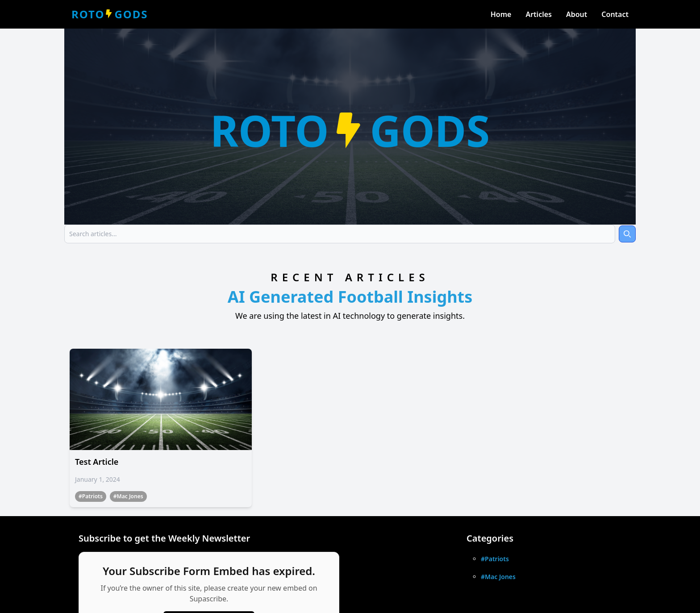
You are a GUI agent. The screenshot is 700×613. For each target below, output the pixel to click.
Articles (539, 14)
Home (501, 14)
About (577, 14)
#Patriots (91, 496)
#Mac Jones (128, 496)
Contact (615, 14)
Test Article (97, 462)
